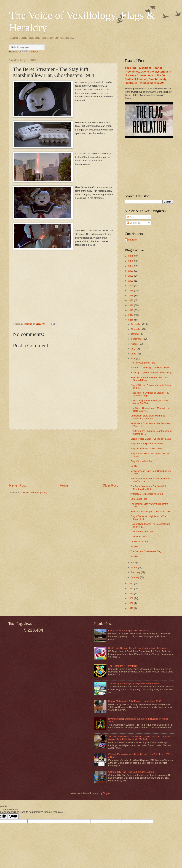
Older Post (110, 485)
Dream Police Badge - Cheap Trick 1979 (151, 439)
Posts (131, 217)
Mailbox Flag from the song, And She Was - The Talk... (149, 402)
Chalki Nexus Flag (140, 542)
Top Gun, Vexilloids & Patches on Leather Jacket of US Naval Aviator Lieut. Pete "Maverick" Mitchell (139, 738)
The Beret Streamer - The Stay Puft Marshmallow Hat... (148, 488)
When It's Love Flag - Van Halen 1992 (150, 368)
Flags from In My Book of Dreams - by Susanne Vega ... (150, 394)
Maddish (133, 240)
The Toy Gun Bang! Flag (143, 363)
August (135, 344)
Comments (134, 223)
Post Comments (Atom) (35, 492)
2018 (131, 296)
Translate (30, 52)
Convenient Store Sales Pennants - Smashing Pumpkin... (148, 417)
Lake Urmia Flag (139, 537)
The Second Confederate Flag (146, 551)
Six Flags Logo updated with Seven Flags (152, 372)
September (137, 339)
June (134, 354)
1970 (131, 608)
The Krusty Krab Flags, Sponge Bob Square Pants (134, 683)
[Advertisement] (63, 456)
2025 (131, 261)
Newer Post (18, 485)
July (133, 349)
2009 (131, 598)
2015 (131, 310)
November (137, 329)
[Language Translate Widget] (27, 47)
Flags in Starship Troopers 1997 (147, 444)
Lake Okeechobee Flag (142, 532)
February (136, 572)
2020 (131, 286)
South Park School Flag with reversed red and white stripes (138, 648)
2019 (131, 291)
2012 (131, 583)
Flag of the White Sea (141, 461)
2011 (131, 588)
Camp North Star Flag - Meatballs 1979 (128, 630)
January (135, 577)
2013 (131, 320)
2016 (131, 305)
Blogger (107, 793)
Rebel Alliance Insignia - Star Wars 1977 (151, 512)
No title (134, 466)
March (134, 567)
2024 (131, 266)
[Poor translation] (13, 816)
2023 (131, 271)
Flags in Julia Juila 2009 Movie (146, 449)
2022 (131, 276)
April (134, 563)
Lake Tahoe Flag (139, 499)
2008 (131, 603)
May (133, 359)
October (135, 334)
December (137, 324)
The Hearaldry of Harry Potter (123, 666)
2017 (131, 300)
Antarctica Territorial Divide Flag (147, 494)
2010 (131, 593)
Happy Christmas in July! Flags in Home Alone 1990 (135, 701)
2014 (131, 315)
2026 (131, 256)
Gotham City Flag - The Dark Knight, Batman (131, 772)
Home (64, 485)
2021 (131, 281)
